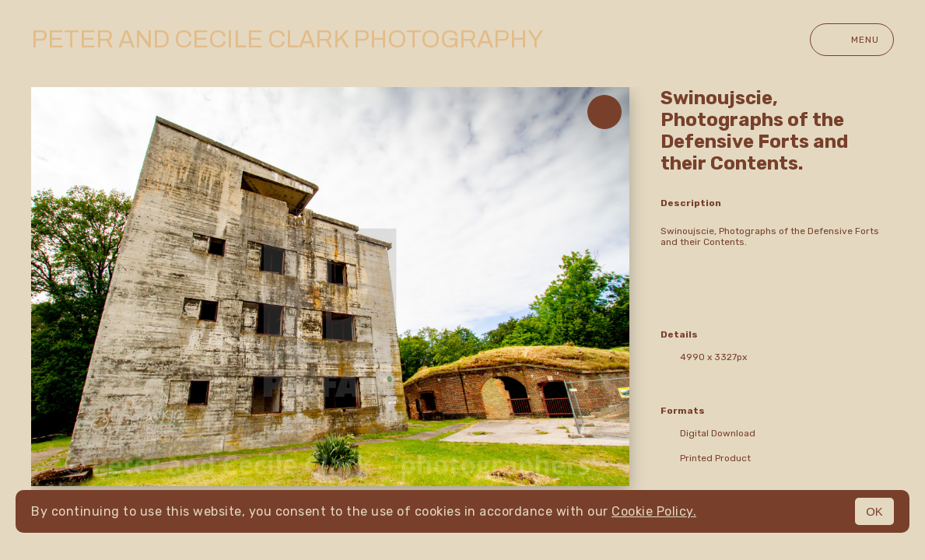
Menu (852, 40)
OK (874, 511)
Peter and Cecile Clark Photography (287, 40)
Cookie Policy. (654, 511)
